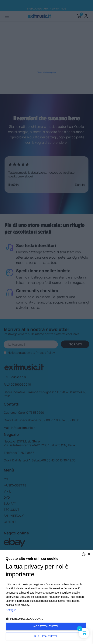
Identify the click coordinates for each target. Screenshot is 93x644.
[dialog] (46, 597)
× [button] (89, 554)
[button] (46, 619)
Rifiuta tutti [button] (46, 636)
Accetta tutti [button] (46, 626)
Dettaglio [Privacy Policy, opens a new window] (11, 610)
